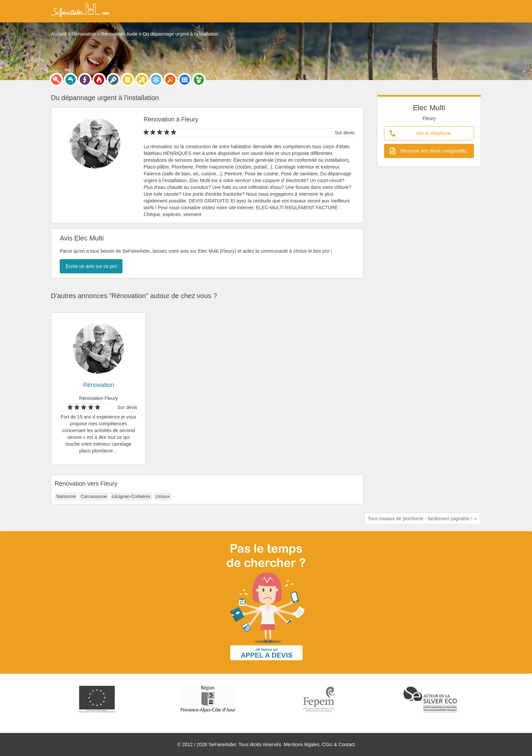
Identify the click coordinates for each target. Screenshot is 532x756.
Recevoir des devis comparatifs (428, 151)
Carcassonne (94, 496)
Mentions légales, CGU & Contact (319, 744)
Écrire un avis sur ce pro (91, 266)
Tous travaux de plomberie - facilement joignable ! (420, 519)
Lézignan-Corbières (131, 496)
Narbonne (66, 496)
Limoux (163, 496)
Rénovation (99, 385)
